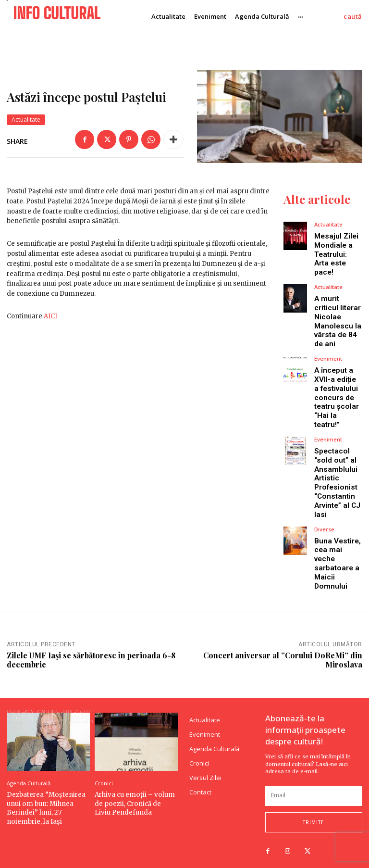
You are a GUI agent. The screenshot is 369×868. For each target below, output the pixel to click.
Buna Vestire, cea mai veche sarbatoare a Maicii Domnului (337, 552)
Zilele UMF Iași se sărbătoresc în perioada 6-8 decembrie (91, 647)
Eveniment (328, 354)
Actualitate (26, 120)
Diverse (324, 519)
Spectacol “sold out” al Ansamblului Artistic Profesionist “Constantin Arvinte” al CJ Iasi (337, 474)
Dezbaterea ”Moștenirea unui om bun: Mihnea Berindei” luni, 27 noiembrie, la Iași (45, 795)
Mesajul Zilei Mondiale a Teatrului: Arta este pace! (336, 253)
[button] (353, 17)
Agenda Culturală (29, 770)
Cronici (104, 770)
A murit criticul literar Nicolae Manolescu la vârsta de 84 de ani (338, 318)
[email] (314, 783)
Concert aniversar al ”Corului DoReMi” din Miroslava (283, 647)
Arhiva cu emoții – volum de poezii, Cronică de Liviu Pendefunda (136, 790)
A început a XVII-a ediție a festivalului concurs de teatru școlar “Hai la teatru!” (336, 392)
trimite (314, 809)
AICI (50, 316)
